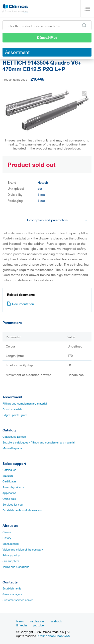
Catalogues (9, 470)
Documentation (20, 304)
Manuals (8, 476)
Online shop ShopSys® (54, 636)
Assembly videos (13, 487)
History (7, 538)
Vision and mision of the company (23, 550)
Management (11, 544)
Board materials (12, 409)
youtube (38, 625)
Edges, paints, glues (15, 415)
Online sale (9, 499)
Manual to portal (12, 448)
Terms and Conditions (16, 567)
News (20, 621)
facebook (56, 621)
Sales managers (12, 594)
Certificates (10, 481)
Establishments (12, 588)
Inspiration (37, 621)
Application (9, 493)
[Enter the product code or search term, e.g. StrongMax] (47, 25)
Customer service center (18, 600)
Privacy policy (11, 555)
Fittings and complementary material (25, 404)
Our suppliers (11, 561)
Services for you (13, 505)
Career (7, 532)
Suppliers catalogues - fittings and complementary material (38, 442)
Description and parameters (57, 220)
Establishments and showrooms (22, 510)
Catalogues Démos (14, 437)
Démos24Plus (47, 37)
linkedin (22, 625)
